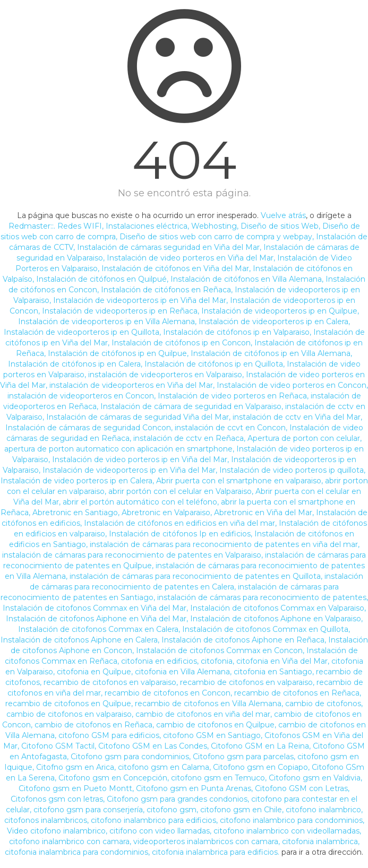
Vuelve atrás (283, 215)
